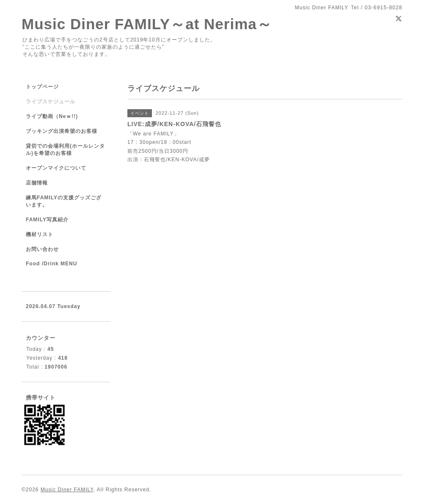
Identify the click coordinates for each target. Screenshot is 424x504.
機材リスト (40, 234)
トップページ (42, 87)
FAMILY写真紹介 (47, 220)
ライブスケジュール (51, 102)
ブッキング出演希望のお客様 (62, 131)
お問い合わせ (42, 249)
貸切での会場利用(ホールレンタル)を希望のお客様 (65, 150)
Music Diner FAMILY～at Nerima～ (147, 24)
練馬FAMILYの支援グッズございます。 (64, 201)
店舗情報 (37, 183)
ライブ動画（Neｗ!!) (52, 116)
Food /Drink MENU (51, 264)
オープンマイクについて (56, 168)
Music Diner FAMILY (67, 490)
